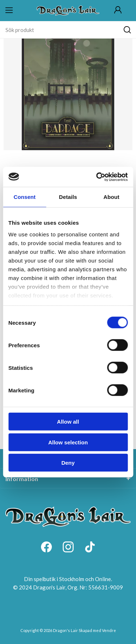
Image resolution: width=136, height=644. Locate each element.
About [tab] (111, 197)
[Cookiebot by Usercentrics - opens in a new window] (97, 177)
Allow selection (68, 442)
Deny (68, 463)
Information (22, 479)
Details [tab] (68, 197)
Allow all (68, 422)
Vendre (109, 630)
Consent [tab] (24, 197)
